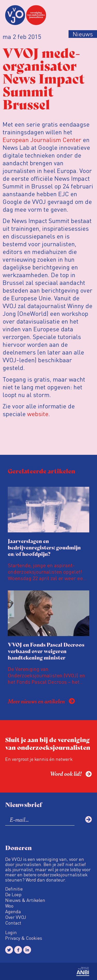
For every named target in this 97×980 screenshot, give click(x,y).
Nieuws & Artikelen (25, 900)
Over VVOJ (16, 917)
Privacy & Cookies (24, 938)
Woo (9, 906)
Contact (13, 923)
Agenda (13, 911)
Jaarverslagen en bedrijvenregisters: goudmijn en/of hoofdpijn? (44, 547)
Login (11, 932)
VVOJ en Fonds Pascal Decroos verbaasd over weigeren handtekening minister (46, 651)
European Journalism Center (42, 140)
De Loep (13, 894)
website (38, 414)
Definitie (14, 889)
